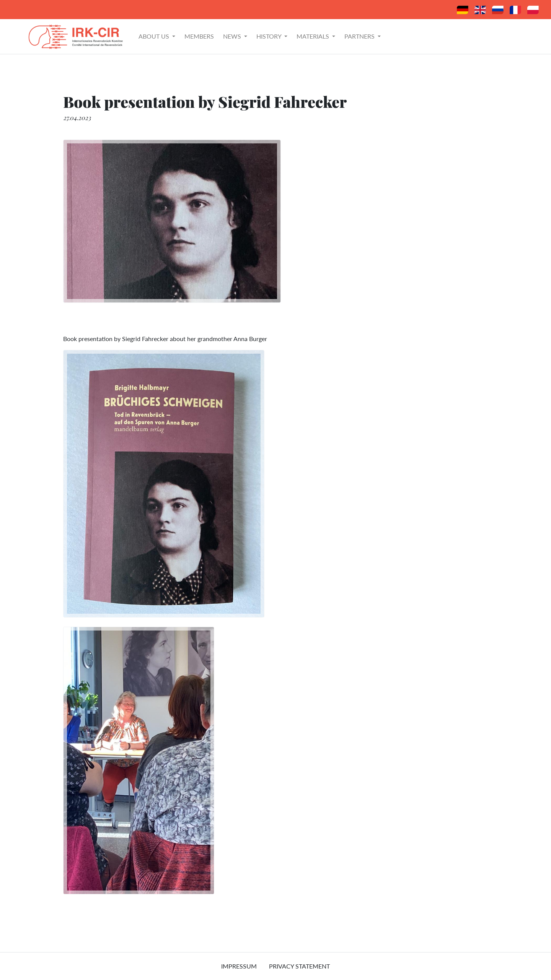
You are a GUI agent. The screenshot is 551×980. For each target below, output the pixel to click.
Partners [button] (360, 36)
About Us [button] (155, 36)
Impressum (239, 966)
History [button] (270, 36)
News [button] (233, 36)
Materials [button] (314, 36)
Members (199, 36)
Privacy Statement (299, 966)
